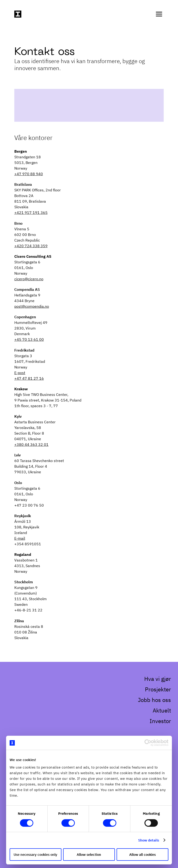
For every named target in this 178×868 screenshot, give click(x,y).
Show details (150, 840)
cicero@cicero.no (29, 279)
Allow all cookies (144, 855)
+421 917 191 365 (31, 212)
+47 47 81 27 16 (29, 378)
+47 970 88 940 (29, 174)
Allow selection (89, 855)
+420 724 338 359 (31, 246)
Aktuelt (162, 710)
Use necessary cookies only (34, 855)
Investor (160, 721)
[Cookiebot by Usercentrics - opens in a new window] (150, 748)
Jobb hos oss (154, 700)
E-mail (20, 538)
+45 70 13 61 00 (29, 339)
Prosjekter (158, 689)
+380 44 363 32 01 (31, 444)
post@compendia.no (32, 306)
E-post (20, 373)
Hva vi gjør (158, 679)
